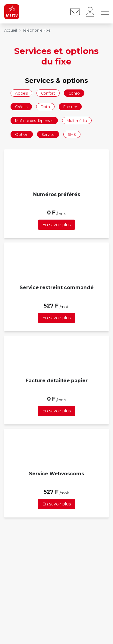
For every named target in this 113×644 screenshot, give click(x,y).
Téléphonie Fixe (37, 30)
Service (48, 134)
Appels (21, 93)
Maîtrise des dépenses (34, 120)
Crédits (21, 107)
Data (45, 107)
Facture (70, 107)
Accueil (11, 30)
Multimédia (77, 120)
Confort (48, 93)
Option (22, 134)
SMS (72, 134)
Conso (74, 93)
